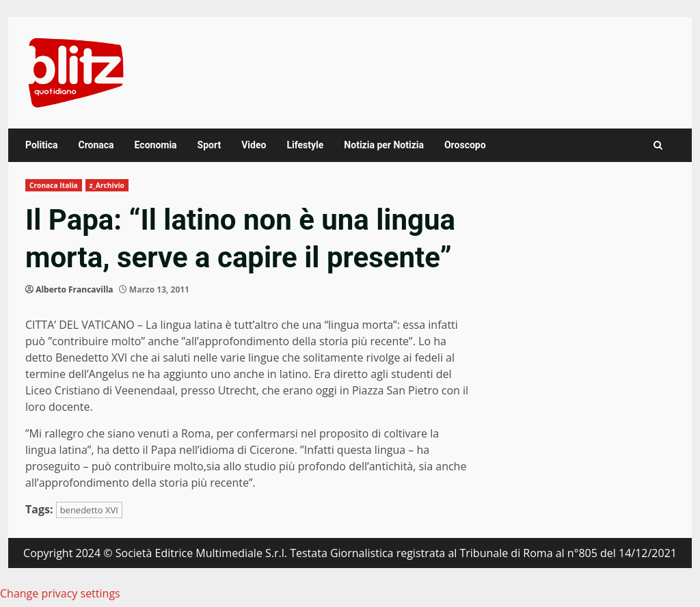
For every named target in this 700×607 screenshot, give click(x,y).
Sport (210, 145)
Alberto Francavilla (74, 289)
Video (254, 145)
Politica (41, 145)
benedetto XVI (89, 510)
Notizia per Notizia (384, 145)
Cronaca (96, 145)
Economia (156, 145)
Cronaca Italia (54, 185)
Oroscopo (465, 145)
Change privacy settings (60, 593)
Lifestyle (305, 145)
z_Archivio (107, 185)
